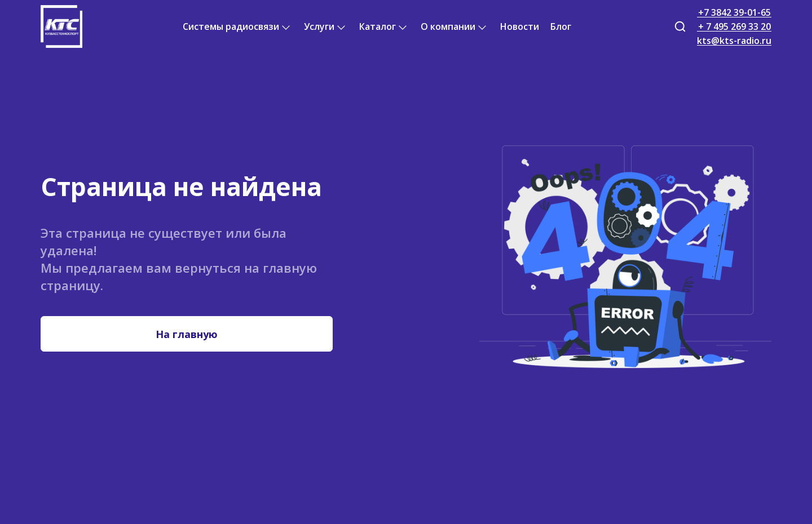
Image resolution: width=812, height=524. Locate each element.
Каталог (378, 26)
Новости (520, 26)
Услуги (319, 26)
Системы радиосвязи (231, 26)
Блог (561, 26)
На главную (187, 334)
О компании (448, 26)
